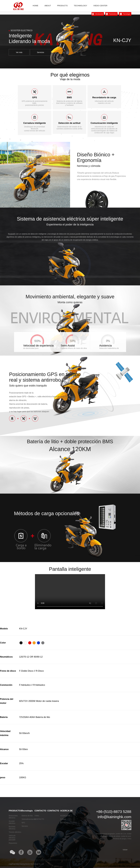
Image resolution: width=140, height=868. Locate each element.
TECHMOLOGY (80, 6)
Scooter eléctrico (12, 822)
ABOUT (48, 6)
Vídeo (37, 816)
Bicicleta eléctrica (12, 828)
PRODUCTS (62, 6)
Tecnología (27, 811)
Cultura (63, 819)
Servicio (25, 826)
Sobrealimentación (29, 819)
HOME (35, 6)
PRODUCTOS (15, 811)
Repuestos (13, 843)
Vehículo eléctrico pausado (12, 838)
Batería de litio (27, 816)
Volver (125, 850)
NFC (23, 823)
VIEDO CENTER (100, 6)
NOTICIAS (64, 823)
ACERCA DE (66, 811)
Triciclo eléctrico (15, 832)
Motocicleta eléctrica (13, 817)
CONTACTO (40, 811)
